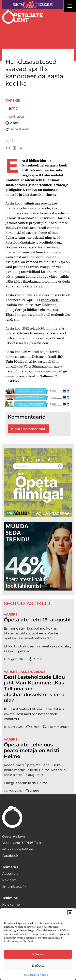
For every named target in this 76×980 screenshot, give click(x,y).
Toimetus (10, 867)
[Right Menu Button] (70, 7)
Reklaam (9, 880)
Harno (12, 108)
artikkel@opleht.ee (18, 849)
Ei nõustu (38, 965)
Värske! (13, 101)
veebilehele (50, 300)
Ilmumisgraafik (14, 887)
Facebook (10, 856)
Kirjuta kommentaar (28, 429)
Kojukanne (11, 904)
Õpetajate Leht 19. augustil (37, 620)
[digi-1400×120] (38, 398)
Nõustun (38, 954)
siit (16, 319)
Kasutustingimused (36, 975)
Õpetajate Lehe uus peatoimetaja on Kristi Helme (32, 751)
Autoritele (10, 874)
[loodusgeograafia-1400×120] (38, 391)
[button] (70, 913)
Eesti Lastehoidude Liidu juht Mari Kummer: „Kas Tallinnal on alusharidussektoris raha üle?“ (34, 689)
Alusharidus (33, 672)
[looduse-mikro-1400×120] (38, 404)
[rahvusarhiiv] (38, 483)
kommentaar (56, 727)
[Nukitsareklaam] (33, 4)
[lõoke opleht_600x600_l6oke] (38, 556)
